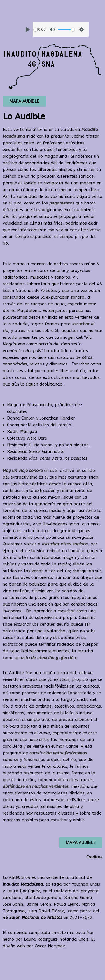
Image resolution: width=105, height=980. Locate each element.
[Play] (28, 30)
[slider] (35, 30)
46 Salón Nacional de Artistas (33, 918)
